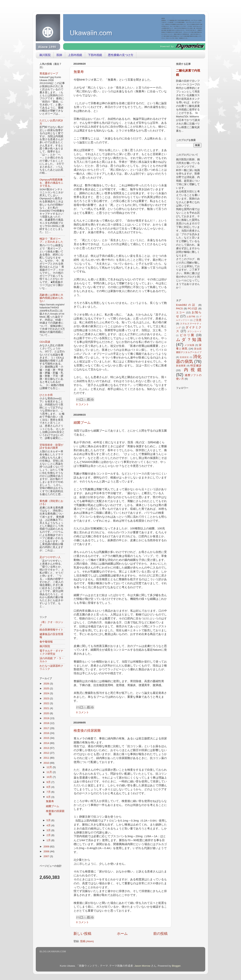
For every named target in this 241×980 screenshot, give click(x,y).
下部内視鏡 (95, 55)
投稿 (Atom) (87, 941)
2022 (47, 703)
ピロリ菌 (187, 335)
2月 (49, 835)
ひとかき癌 (46, 395)
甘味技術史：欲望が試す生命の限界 (51, 446)
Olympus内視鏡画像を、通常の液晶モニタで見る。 (51, 183)
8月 (49, 787)
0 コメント (83, 404)
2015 (47, 738)
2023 (47, 698)
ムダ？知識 (189, 340)
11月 (50, 772)
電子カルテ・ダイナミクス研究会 (51, 652)
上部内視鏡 (75, 55)
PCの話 (193, 308)
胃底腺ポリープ (49, 74)
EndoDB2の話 (186, 305)
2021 (47, 708)
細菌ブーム (82, 423)
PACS (179, 308)
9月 (49, 782)
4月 (49, 825)
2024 (47, 693)
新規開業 (181, 366)
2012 (47, 753)
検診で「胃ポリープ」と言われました (51, 240)
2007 (47, 856)
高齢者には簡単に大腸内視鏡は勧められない (51, 298)
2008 (47, 851)
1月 (49, 840)
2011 (47, 758)
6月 (49, 797)
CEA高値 (45, 342)
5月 (49, 820)
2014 (47, 743)
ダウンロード (194, 331)
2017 (47, 728)
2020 (47, 713)
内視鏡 (193, 370)
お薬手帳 (191, 316)
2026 (47, 684)
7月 (49, 792)
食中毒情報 (46, 642)
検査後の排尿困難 (87, 731)
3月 (49, 830)
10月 (50, 777)
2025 (47, 688)
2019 (47, 718)
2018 (47, 723)
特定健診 (196, 366)
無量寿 (79, 72)
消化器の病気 (189, 359)
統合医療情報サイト (51, 630)
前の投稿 (160, 934)
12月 (50, 767)
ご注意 (197, 320)
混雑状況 (184, 357)
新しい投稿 (82, 934)
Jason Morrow (142, 966)
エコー (181, 312)
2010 (47, 763)
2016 (47, 733)
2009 (47, 847)
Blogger (176, 966)
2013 (47, 748)
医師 (59, 55)
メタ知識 (189, 345)
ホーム (122, 934)
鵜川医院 (45, 55)
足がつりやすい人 (50, 557)
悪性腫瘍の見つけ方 (121, 55)
